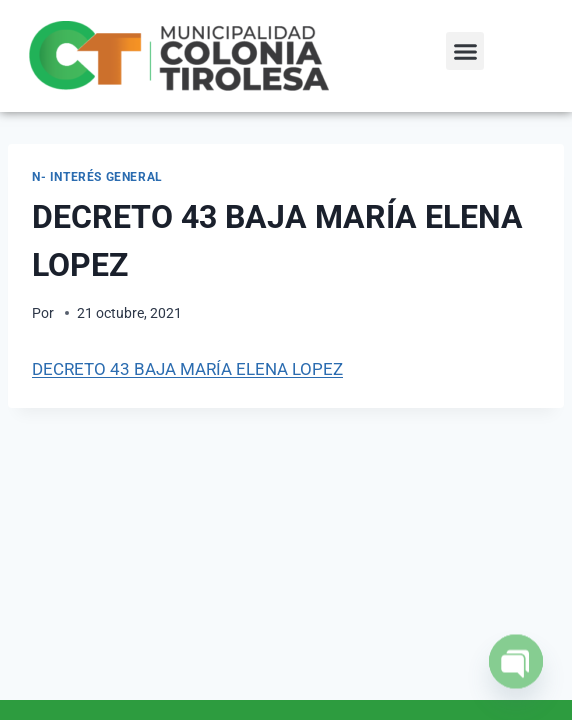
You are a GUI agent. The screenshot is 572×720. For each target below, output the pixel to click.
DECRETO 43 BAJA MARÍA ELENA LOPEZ (187, 369)
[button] (465, 51)
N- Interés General (97, 177)
